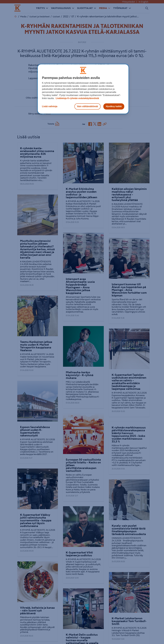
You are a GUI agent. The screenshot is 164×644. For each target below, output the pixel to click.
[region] (83, 89)
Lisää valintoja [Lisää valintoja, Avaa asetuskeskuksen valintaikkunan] (50, 106)
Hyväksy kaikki (114, 106)
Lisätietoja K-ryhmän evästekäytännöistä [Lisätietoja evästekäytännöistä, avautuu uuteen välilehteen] (77, 98)
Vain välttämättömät (88, 106)
